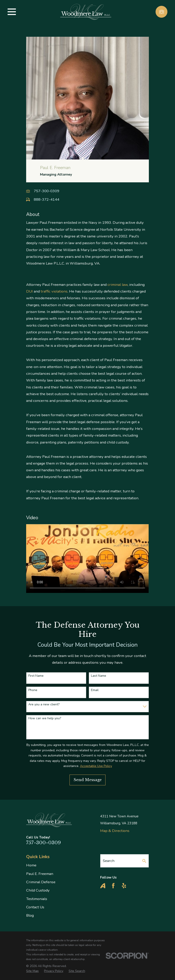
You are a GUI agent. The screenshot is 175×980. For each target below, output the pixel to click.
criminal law (118, 285)
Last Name (99, 676)
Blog (30, 915)
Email (95, 690)
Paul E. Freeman (40, 874)
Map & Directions (115, 831)
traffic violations (54, 291)
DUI (30, 291)
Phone (33, 690)
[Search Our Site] (144, 861)
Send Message (88, 780)
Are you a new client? (44, 705)
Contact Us (35, 907)
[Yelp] (124, 886)
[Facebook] (113, 886)
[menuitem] (32, 971)
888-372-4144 (46, 199)
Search (109, 861)
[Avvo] (103, 886)
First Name (36, 676)
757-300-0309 (46, 191)
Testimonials (37, 899)
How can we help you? (45, 718)
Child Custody (38, 890)
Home (31, 865)
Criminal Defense (41, 882)
